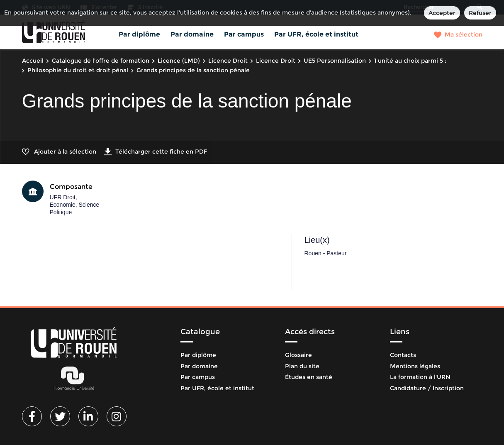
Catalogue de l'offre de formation (101, 61)
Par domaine (192, 34)
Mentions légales (415, 366)
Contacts (403, 355)
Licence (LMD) (179, 61)
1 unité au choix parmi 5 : (410, 61)
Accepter (442, 13)
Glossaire (298, 355)
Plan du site (302, 366)
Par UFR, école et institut (316, 34)
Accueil (33, 61)
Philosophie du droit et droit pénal (78, 70)
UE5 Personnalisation (335, 61)
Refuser (480, 13)
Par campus (244, 34)
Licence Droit (228, 61)
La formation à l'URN (420, 377)
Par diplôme (139, 34)
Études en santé (309, 377)
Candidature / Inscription (427, 388)
